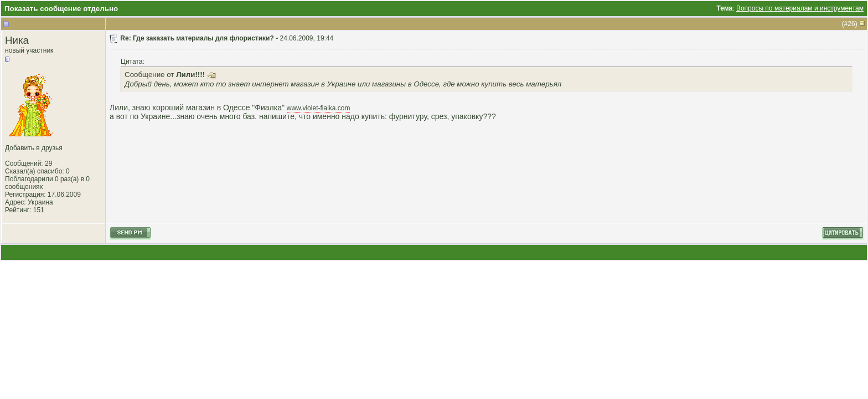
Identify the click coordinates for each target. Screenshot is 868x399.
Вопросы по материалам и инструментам (800, 8)
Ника (17, 40)
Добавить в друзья (34, 148)
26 (851, 24)
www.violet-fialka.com (319, 108)
